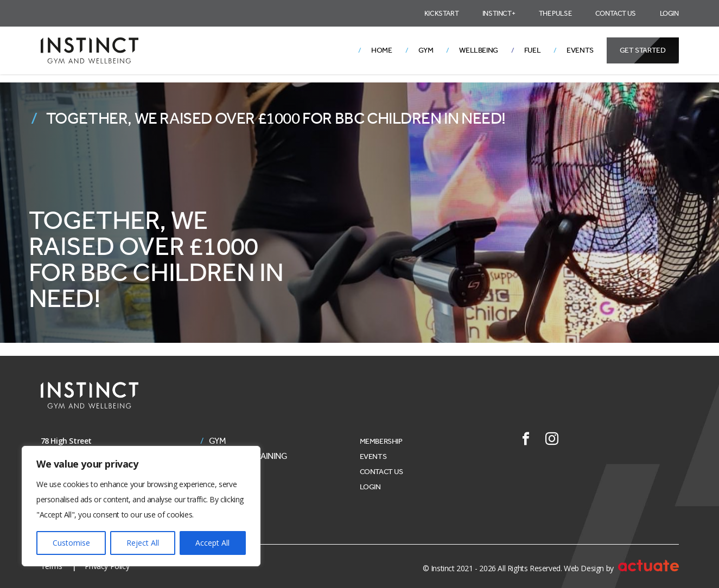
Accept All (212, 543)
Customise (71, 543)
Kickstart (441, 13)
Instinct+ (499, 13)
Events (580, 50)
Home (381, 50)
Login (669, 13)
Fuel (532, 50)
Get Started (643, 50)
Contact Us (616, 13)
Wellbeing (478, 50)
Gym (426, 50)
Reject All (143, 543)
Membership (381, 441)
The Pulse (555, 13)
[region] (141, 506)
